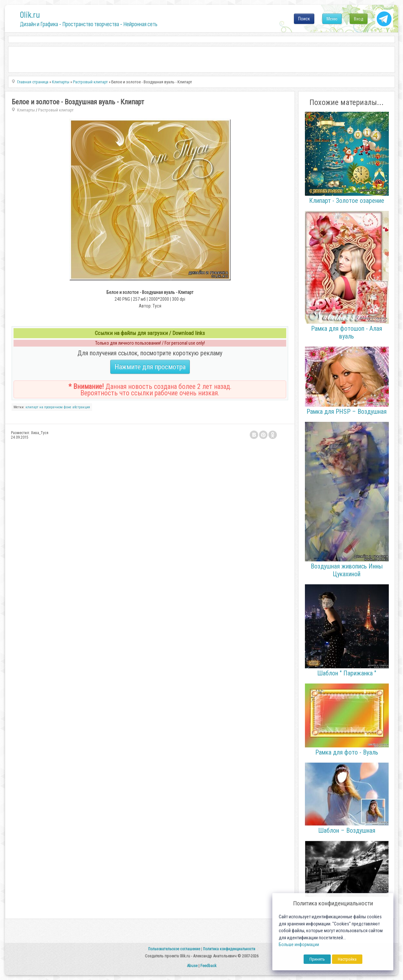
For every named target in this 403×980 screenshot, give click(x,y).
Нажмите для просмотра (150, 367)
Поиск (304, 19)
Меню (332, 19)
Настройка (347, 959)
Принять (317, 959)
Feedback (208, 966)
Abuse (192, 966)
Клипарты (26, 110)
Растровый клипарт (56, 110)
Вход (359, 19)
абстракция (81, 407)
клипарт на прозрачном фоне (48, 407)
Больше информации (299, 945)
